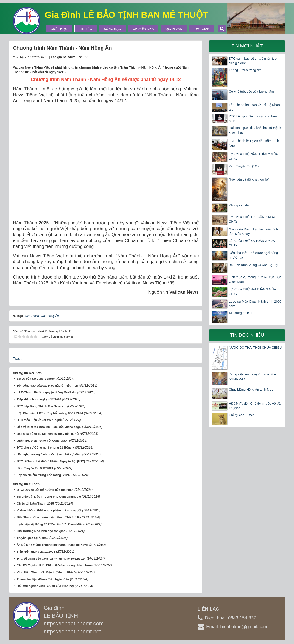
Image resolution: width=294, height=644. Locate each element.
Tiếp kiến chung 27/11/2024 (36, 552)
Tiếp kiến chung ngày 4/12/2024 (39, 399)
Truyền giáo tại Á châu (33, 538)
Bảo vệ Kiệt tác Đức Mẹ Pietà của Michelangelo (50, 427)
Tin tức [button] (86, 29)
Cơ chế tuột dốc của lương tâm (251, 92)
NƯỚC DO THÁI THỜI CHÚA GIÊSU (255, 348)
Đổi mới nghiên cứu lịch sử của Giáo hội (45, 586)
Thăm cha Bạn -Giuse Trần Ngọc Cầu (43, 579)
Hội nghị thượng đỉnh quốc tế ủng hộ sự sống (49, 454)
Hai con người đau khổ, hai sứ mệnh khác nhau (255, 130)
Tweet (17, 359)
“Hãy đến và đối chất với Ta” (249, 179)
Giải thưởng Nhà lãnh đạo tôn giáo (41, 531)
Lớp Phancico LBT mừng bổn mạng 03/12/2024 (50, 413)
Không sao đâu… (241, 205)
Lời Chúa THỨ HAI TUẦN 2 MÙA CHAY (252, 292)
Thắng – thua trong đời (245, 70)
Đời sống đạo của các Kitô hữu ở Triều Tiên (47, 386)
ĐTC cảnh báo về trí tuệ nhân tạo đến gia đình (253, 61)
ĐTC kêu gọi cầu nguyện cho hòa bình (253, 119)
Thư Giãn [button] (202, 29)
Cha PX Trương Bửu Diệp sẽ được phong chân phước (55, 565)
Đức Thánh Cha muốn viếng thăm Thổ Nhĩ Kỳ (49, 517)
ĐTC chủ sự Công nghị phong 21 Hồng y (45, 447)
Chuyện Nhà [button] (143, 29)
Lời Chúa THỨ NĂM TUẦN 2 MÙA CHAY (253, 156)
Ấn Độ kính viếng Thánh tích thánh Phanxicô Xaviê (53, 545)
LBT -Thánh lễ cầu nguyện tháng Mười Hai (47, 392)
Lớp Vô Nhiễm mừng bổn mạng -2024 (43, 475)
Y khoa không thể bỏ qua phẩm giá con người (49, 510)
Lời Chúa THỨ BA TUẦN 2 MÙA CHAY (252, 243)
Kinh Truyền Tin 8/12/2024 (35, 468)
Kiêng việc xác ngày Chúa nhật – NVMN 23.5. (252, 376)
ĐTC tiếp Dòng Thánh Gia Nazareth (42, 406)
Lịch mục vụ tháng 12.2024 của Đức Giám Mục (50, 524)
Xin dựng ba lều (240, 313)
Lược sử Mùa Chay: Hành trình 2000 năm (255, 304)
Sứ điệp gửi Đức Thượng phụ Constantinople (49, 497)
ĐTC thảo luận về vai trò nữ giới (39, 420)
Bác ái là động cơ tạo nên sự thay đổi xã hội (48, 434)
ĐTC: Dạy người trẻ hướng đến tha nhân (45, 490)
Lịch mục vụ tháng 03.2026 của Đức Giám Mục (255, 279)
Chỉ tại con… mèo (242, 415)
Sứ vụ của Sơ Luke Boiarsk (36, 379)
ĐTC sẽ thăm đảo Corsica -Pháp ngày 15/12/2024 (51, 559)
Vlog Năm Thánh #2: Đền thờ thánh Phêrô (46, 572)
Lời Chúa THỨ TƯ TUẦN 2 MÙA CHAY (252, 219)
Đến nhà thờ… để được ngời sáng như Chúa (253, 255)
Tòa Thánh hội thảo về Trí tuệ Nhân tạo (254, 107)
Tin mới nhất (247, 46)
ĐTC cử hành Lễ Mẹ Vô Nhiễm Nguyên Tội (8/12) (51, 461)
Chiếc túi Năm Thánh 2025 (35, 503)
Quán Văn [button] (174, 29)
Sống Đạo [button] (112, 29)
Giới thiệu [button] (59, 29)
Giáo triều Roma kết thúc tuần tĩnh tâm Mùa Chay (253, 231)
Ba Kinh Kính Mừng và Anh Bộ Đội (253, 265)
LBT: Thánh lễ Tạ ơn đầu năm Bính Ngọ (254, 143)
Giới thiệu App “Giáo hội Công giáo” (42, 441)
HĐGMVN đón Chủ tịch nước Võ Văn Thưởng (256, 406)
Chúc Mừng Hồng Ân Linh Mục (251, 390)
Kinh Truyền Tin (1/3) (244, 166)
